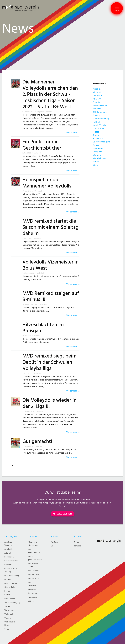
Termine (77, 546)
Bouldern (97, 109)
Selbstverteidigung (102, 142)
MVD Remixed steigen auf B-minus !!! (51, 296)
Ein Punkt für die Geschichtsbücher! (43, 145)
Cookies (31, 601)
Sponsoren (32, 589)
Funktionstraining (101, 119)
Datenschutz (33, 593)
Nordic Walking (100, 125)
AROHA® (97, 99)
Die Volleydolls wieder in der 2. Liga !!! (49, 403)
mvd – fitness (33, 571)
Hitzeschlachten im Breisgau (43, 328)
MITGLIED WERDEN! (63, 514)
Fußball (96, 122)
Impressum (32, 597)
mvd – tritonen (34, 578)
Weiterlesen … (73, 132)
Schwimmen (99, 138)
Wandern (97, 155)
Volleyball (97, 152)
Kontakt (54, 542)
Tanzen (96, 145)
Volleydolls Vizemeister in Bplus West (51, 265)
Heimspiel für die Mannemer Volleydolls (47, 183)
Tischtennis (98, 148)
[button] (117, 8)
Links (53, 546)
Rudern (96, 135)
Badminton (98, 102)
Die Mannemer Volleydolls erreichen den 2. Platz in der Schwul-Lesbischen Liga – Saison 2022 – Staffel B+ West (50, 94)
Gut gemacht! (37, 441)
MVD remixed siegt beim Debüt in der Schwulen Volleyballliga (49, 362)
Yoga (95, 165)
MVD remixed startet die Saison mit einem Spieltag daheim (50, 227)
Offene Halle (99, 129)
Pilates (96, 132)
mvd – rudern (33, 575)
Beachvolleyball (100, 105)
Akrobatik (97, 96)
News (76, 542)
